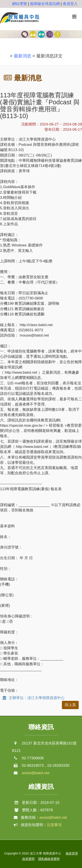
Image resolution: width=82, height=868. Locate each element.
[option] (41, 37)
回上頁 (70, 705)
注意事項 (54, 825)
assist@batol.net (36, 773)
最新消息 (23, 56)
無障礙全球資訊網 (45, 4)
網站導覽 (19, 4)
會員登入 (70, 4)
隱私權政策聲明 (49, 859)
